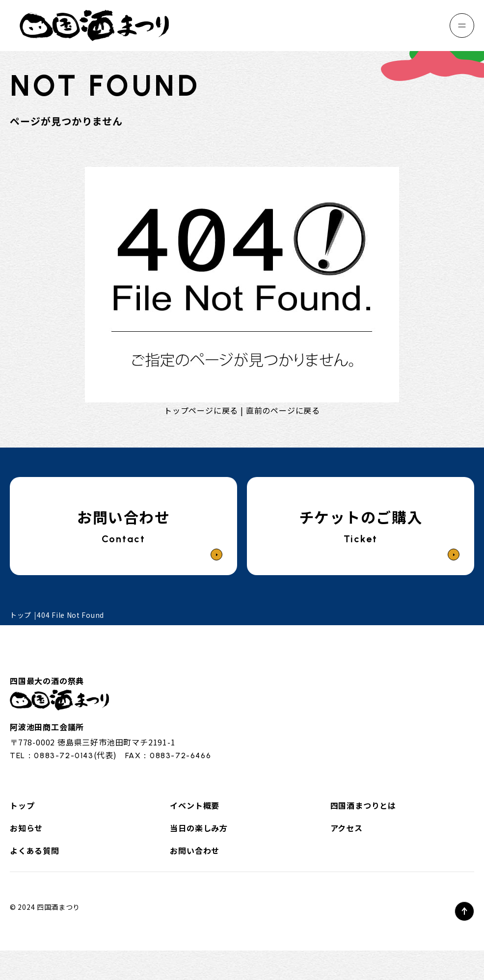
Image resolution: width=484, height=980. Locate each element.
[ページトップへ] (464, 911)
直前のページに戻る (283, 410)
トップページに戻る (201, 410)
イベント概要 (195, 805)
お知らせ (26, 828)
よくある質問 (35, 850)
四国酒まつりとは (363, 805)
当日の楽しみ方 (199, 828)
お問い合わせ (195, 850)
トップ (22, 805)
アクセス (347, 828)
